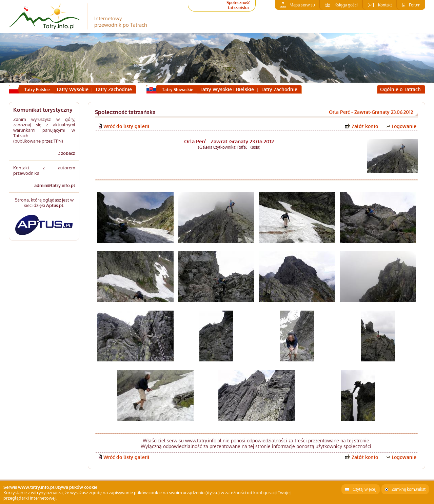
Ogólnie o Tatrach (400, 89)
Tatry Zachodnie (114, 89)
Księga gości (346, 5)
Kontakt (385, 5)
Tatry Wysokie (72, 89)
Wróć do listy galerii (126, 126)
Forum (415, 5)
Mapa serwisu (302, 5)
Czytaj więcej (364, 489)
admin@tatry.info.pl (55, 185)
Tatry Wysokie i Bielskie (227, 89)
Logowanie (404, 126)
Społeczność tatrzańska (238, 5)
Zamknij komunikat (409, 489)
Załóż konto (365, 126)
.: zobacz (66, 153)
